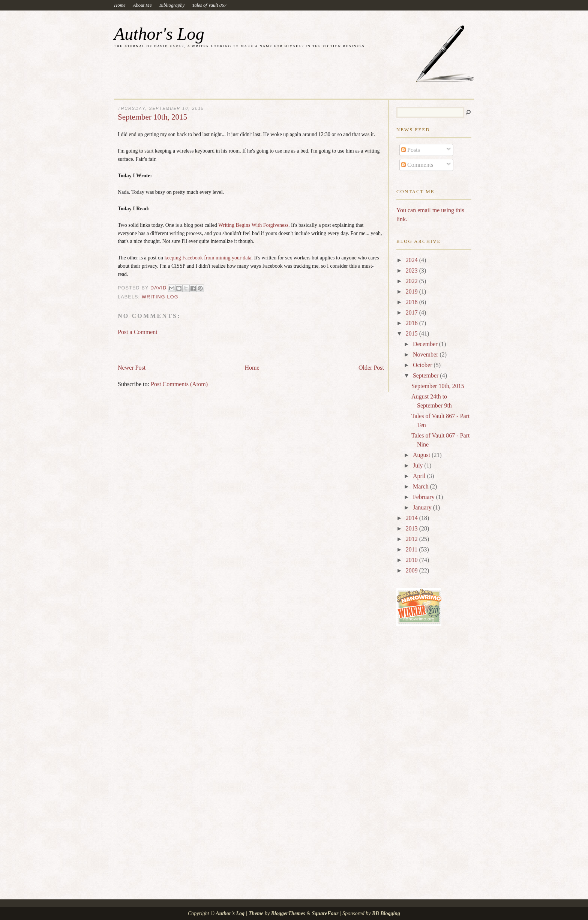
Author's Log (159, 34)
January (423, 507)
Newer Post (132, 368)
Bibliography (172, 5)
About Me (142, 5)
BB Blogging (386, 913)
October (423, 365)
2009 (412, 570)
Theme (256, 913)
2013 (412, 528)
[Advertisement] (205, 346)
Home (120, 5)
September (426, 375)
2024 (412, 260)
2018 (412, 302)
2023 (412, 270)
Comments (417, 165)
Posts (411, 150)
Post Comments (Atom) (179, 384)
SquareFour (325, 913)
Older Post (371, 368)
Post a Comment (138, 332)
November (426, 354)
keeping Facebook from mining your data (208, 258)
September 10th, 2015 (438, 386)
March (421, 486)
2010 (412, 560)
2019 (412, 291)
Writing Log (160, 297)
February (424, 497)
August (422, 455)
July (419, 465)
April (420, 476)
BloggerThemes (288, 913)
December (426, 344)
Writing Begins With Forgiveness (253, 225)
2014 (412, 518)
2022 (412, 281)
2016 (412, 323)
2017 (412, 312)
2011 (412, 549)
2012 (412, 539)
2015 (412, 333)
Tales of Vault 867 (209, 5)
